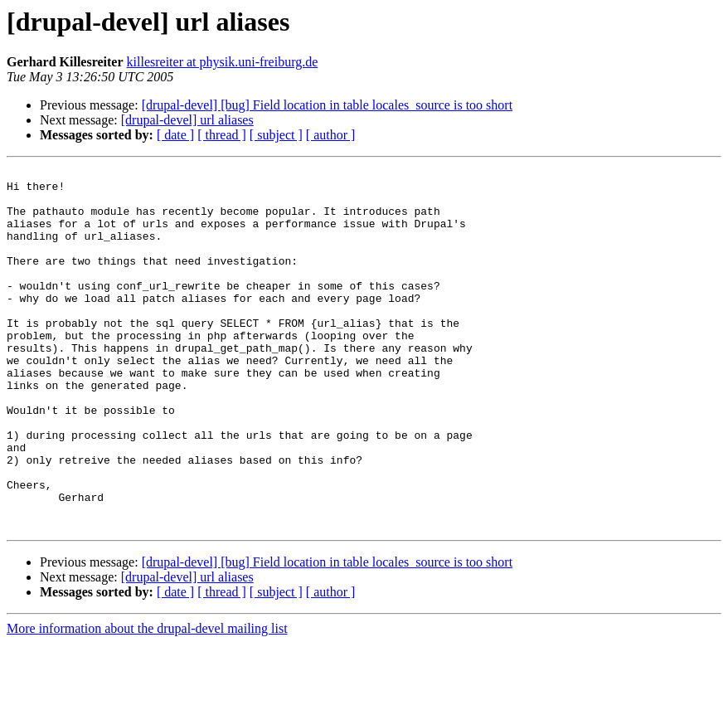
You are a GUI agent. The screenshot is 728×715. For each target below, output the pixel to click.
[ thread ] (222, 135)
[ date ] (175, 135)
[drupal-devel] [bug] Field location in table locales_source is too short (327, 105)
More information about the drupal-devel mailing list (147, 700)
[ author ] (331, 135)
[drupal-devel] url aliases (187, 120)
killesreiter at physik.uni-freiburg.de (223, 62)
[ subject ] (276, 135)
